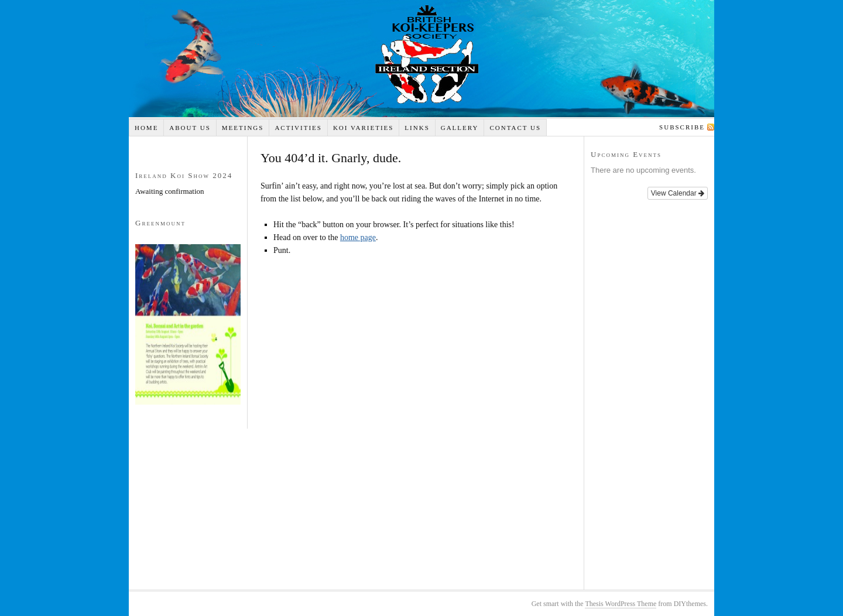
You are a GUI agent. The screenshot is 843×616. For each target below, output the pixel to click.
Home (146, 128)
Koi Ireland (421, 59)
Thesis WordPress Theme (621, 604)
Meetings (243, 128)
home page (358, 237)
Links (417, 128)
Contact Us (515, 128)
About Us (190, 128)
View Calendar (678, 193)
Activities (298, 128)
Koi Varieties (364, 128)
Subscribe (682, 127)
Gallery (460, 128)
